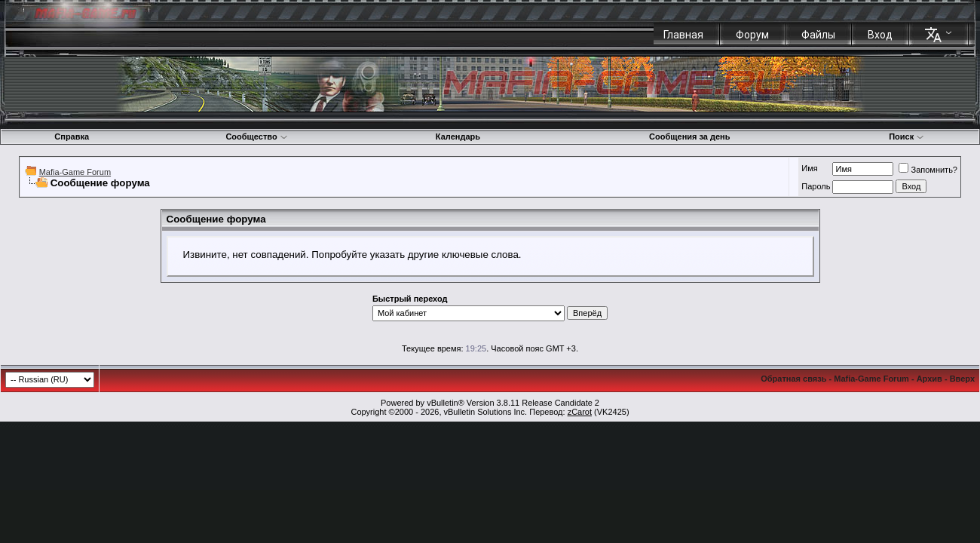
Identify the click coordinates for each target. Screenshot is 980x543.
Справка (72, 137)
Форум (752, 35)
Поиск (906, 137)
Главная (683, 35)
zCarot (580, 412)
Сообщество (256, 137)
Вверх (962, 379)
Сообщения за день (689, 137)
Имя (809, 168)
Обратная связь (793, 379)
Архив (929, 379)
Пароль (816, 186)
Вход (880, 35)
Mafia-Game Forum (75, 172)
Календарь (458, 137)
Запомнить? (928, 170)
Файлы (818, 35)
